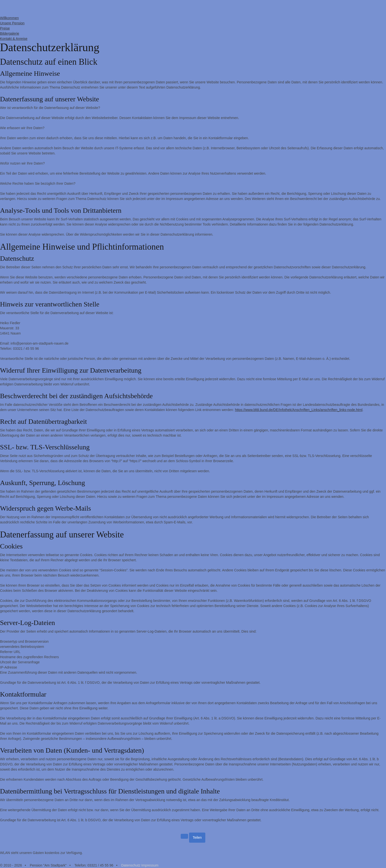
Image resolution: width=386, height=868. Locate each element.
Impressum (150, 865)
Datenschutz (131, 865)
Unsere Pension (12, 23)
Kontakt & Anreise (14, 39)
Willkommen (9, 18)
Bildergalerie (10, 33)
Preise (5, 28)
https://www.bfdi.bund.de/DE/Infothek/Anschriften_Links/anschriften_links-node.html (299, 410)
